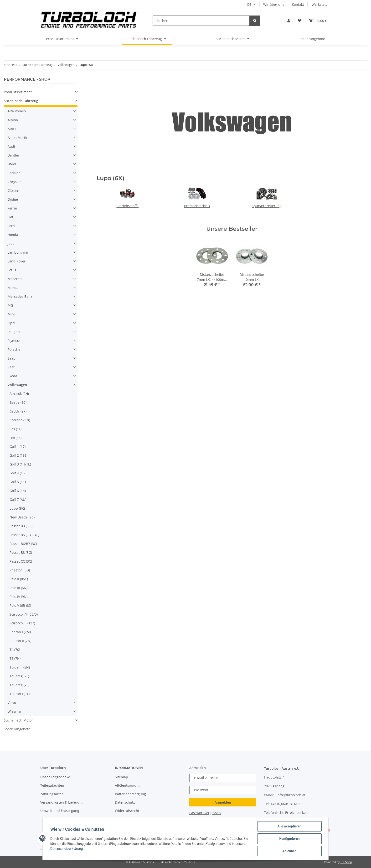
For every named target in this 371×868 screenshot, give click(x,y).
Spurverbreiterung (267, 206)
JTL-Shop (346, 862)
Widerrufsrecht (127, 811)
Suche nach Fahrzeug (21, 101)
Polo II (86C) (19, 579)
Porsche (14, 349)
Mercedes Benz (20, 296)
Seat (11, 367)
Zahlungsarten (52, 794)
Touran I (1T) (20, 694)
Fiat (10, 217)
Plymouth (15, 341)
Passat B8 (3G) (21, 552)
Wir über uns (274, 4)
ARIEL (12, 129)
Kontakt (298, 4)
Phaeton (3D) (20, 570)
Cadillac (14, 173)
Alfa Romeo (17, 111)
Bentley (14, 155)
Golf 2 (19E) (18, 455)
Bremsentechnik (197, 206)
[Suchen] (201, 21)
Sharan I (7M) (20, 632)
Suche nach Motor (18, 720)
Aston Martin (18, 138)
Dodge (13, 199)
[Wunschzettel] (299, 21)
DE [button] (249, 4)
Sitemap (121, 777)
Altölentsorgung (128, 785)
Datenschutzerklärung (67, 849)
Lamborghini (18, 252)
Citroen (13, 191)
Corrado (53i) (20, 420)
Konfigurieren (289, 839)
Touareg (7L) (19, 676)
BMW (12, 164)
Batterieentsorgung (130, 794)
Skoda (12, 376)
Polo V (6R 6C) (20, 605)
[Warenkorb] (318, 21)
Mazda (13, 288)
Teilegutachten (52, 785)
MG (10, 305)
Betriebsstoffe (127, 206)
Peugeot (14, 332)
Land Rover (17, 261)
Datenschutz (125, 802)
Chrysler (14, 182)
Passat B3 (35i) (21, 526)
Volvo (12, 703)
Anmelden (223, 802)
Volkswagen (17, 385)
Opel (11, 323)
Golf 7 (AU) (18, 499)
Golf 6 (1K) (18, 491)
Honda (13, 235)
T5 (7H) (15, 658)
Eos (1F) (15, 429)
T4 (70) (15, 650)
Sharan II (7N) (20, 641)
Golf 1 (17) (18, 447)
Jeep (11, 243)
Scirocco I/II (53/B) (24, 614)
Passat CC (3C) (21, 561)
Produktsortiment (18, 92)
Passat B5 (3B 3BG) (24, 535)
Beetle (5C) (18, 402)
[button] (289, 21)
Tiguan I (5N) (20, 667)
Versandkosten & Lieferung (62, 802)
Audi (11, 146)
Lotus (12, 270)
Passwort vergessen (205, 813)
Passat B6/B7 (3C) (23, 544)
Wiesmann (16, 711)
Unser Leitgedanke (55, 777)
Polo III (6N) (18, 588)
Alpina (13, 120)
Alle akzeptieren (289, 826)
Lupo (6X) (17, 508)
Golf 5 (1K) (18, 482)
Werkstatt (319, 4)
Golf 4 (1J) (17, 473)
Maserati (15, 279)
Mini (11, 314)
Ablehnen (289, 851)
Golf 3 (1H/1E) (20, 464)
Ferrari (13, 208)
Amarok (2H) (19, 394)
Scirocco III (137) (22, 623)
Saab (12, 358)
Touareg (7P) (19, 685)
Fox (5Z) (15, 438)
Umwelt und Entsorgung (60, 811)
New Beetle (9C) (22, 517)
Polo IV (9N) (18, 597)
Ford (11, 226)
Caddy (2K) (18, 411)
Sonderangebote (17, 729)
